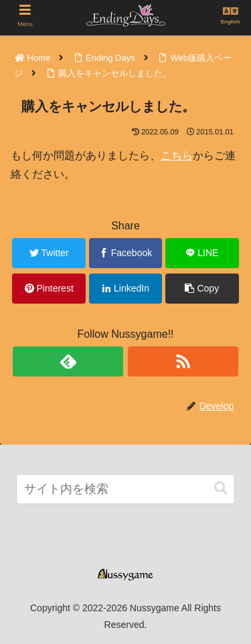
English (231, 22)
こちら (177, 155)
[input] (125, 489)
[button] (221, 489)
